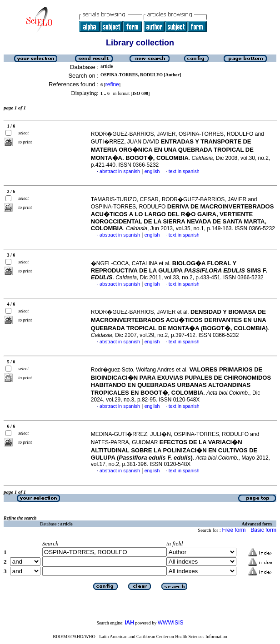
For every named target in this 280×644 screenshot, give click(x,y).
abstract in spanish (120, 171)
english (152, 171)
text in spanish (184, 171)
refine (112, 84)
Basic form (263, 530)
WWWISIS (171, 623)
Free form (234, 530)
